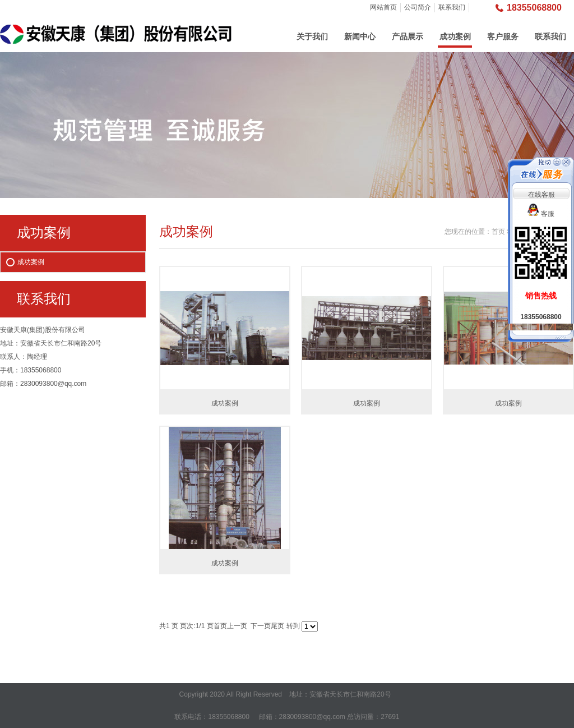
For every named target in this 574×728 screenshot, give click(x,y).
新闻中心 (360, 36)
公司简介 (418, 7)
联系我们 (452, 7)
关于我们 (312, 36)
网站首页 (383, 7)
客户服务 (503, 36)
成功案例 (455, 36)
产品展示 (408, 36)
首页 (498, 232)
